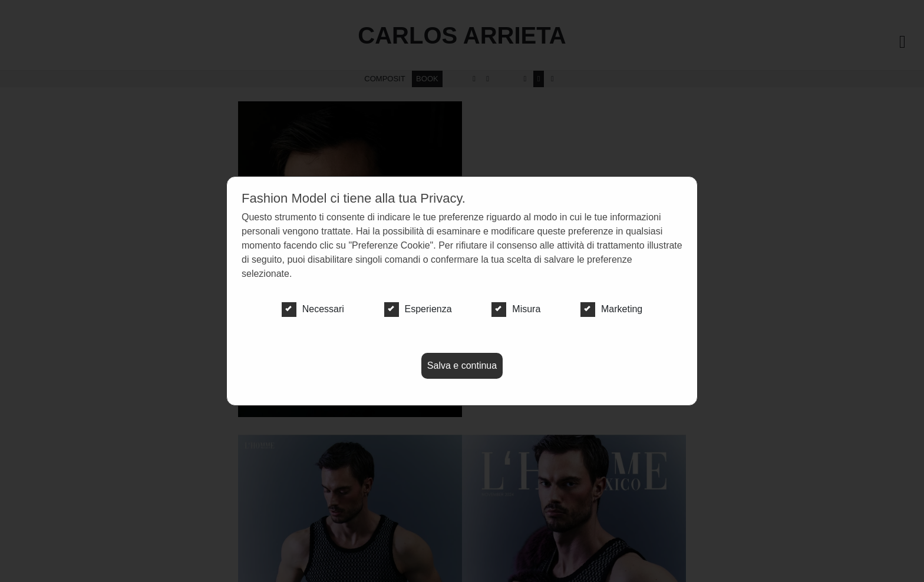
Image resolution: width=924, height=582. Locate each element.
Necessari (313, 309)
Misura (516, 309)
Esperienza (418, 309)
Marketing (611, 309)
